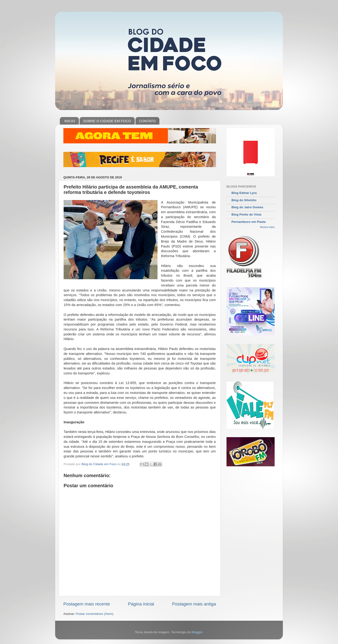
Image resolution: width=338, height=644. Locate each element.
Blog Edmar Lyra (244, 193)
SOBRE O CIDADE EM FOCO (107, 121)
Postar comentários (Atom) (95, 614)
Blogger (197, 632)
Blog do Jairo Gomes (247, 207)
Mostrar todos (267, 227)
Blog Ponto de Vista (246, 214)
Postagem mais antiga (194, 604)
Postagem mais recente (87, 604)
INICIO (70, 121)
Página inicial (141, 604)
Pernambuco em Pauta (249, 222)
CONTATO (147, 121)
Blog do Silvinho (244, 200)
